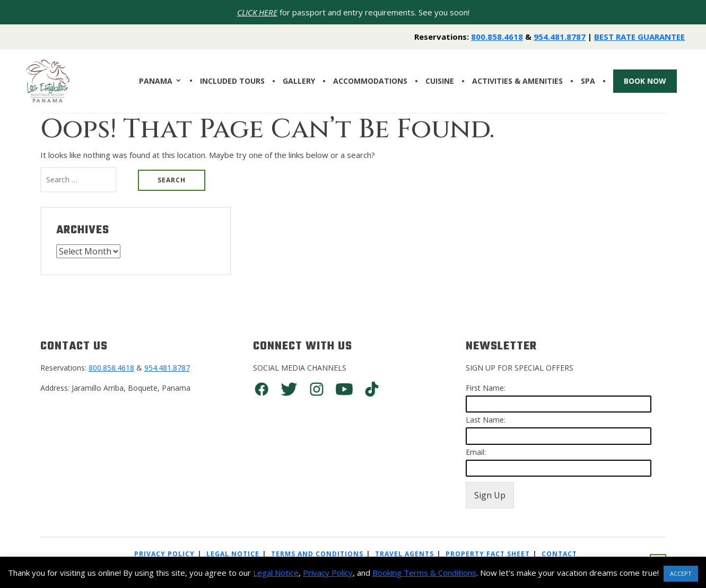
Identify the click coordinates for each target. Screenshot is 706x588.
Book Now (645, 81)
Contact (559, 554)
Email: (476, 452)
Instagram (317, 389)
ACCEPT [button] (681, 573)
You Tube (344, 389)
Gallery (299, 81)
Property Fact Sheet (488, 554)
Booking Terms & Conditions (424, 573)
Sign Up (490, 495)
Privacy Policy (164, 554)
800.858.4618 (497, 37)
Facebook (262, 389)
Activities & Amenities (517, 81)
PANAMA (156, 81)
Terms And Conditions (317, 554)
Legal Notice (233, 554)
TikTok (372, 389)
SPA (588, 81)
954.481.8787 (560, 37)
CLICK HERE (257, 12)
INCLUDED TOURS (232, 81)
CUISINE (440, 81)
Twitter (289, 389)
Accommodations (370, 81)
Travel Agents (404, 554)
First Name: (486, 388)
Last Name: (486, 420)
